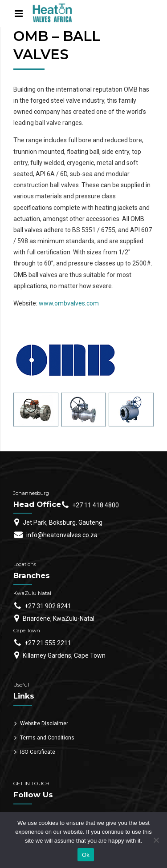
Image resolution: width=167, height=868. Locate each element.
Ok (86, 855)
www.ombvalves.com (69, 303)
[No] (156, 840)
